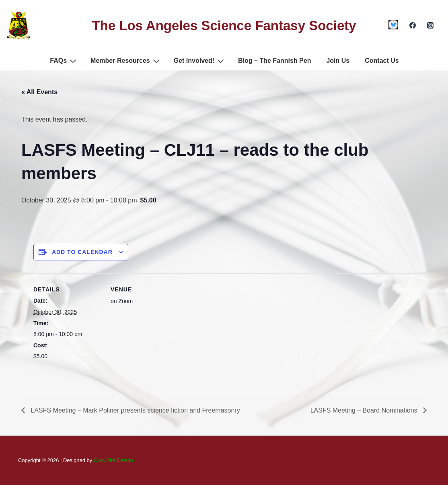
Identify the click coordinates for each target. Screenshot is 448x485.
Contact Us (382, 61)
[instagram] (430, 25)
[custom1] (394, 25)
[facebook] (412, 25)
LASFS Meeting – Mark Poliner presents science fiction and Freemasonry (135, 410)
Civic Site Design (113, 460)
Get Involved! (200, 61)
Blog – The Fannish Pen (274, 61)
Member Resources (126, 61)
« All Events (39, 92)
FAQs (64, 61)
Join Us (338, 61)
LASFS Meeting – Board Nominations (365, 410)
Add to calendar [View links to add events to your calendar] (82, 252)
